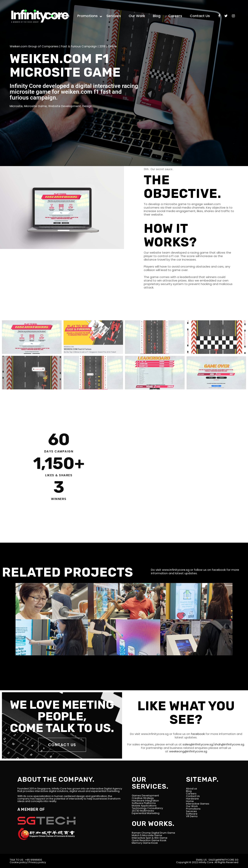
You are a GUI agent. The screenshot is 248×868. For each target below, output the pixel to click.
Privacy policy (37, 862)
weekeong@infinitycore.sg (188, 751)
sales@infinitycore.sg (197, 744)
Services (191, 811)
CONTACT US (62, 745)
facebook (219, 570)
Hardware (192, 799)
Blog (189, 791)
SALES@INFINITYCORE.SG (223, 860)
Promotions (193, 809)
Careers (191, 794)
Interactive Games (198, 804)
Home (190, 801)
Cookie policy (18, 862)
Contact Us (193, 796)
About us (192, 789)
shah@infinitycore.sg (229, 744)
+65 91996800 (34, 860)
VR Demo (192, 816)
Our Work (192, 806)
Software (192, 814)
